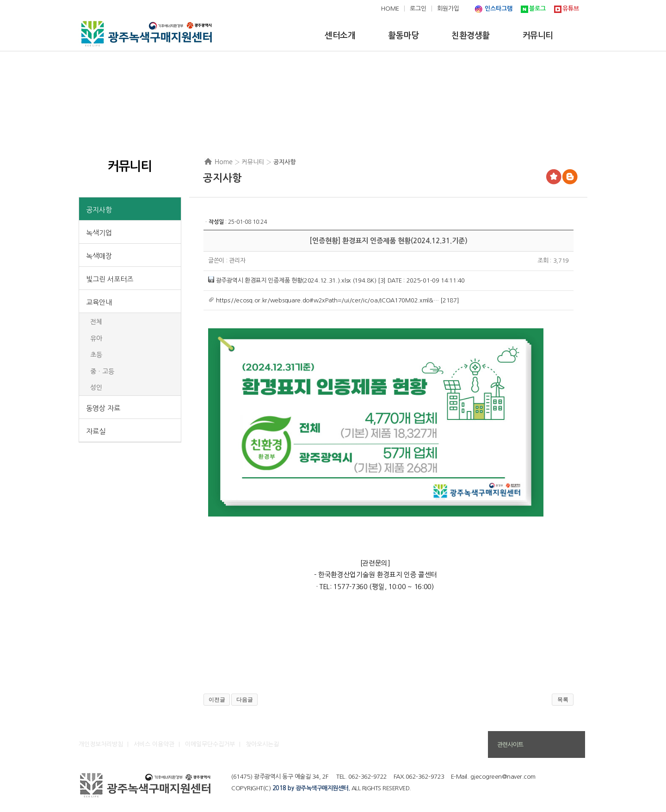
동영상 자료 (103, 408)
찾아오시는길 (262, 744)
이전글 (217, 700)
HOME (390, 9)
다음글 (245, 700)
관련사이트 (510, 745)
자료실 (96, 431)
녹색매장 (99, 256)
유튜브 (571, 9)
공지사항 (99, 210)
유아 (96, 338)
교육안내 (99, 302)
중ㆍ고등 (102, 371)
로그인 (418, 9)
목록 (563, 700)
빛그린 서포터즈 (110, 279)
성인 (96, 388)
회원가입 (448, 9)
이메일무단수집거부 (210, 744)
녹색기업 (99, 233)
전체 (96, 322)
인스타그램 (499, 9)
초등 (96, 355)
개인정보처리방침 (101, 744)
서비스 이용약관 (154, 744)
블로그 (537, 9)
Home (224, 162)
